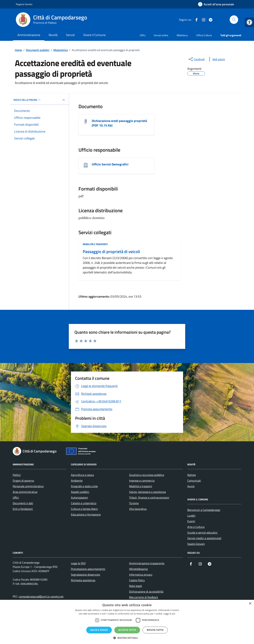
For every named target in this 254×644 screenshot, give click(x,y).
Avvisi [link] (191, 486)
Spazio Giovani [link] (196, 544)
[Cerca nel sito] (234, 20)
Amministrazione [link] (29, 35)
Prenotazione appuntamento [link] (88, 569)
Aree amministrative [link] (25, 492)
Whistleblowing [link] (138, 569)
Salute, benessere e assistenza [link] (147, 492)
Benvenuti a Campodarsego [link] (204, 510)
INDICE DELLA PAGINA (27, 100)
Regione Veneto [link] (24, 4)
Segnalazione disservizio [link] (85, 575)
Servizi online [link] (161, 35)
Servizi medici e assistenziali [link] (204, 538)
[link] (249, 22)
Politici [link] (17, 475)
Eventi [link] (191, 521)
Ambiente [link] (77, 481)
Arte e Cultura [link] (196, 527)
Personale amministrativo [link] (28, 486)
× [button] (250, 604)
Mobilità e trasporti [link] (95, 244)
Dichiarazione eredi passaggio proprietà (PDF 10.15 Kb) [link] (119, 123)
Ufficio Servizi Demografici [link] (110, 164)
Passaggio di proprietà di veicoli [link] (111, 252)
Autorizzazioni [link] (79, 497)
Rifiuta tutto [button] (155, 630)
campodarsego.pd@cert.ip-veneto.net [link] (41, 596)
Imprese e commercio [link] (142, 481)
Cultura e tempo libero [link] (84, 509)
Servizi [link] (70, 35)
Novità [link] (53, 35)
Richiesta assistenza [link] (83, 580)
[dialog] (127, 622)
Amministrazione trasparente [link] (147, 563)
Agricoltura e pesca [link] (82, 475)
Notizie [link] (192, 475)
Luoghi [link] (191, 516)
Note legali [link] (136, 586)
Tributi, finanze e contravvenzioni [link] (149, 497)
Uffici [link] (143, 35)
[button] (127, 638)
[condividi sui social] (196, 59)
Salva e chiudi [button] (99, 630)
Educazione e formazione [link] (86, 514)
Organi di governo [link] (23, 481)
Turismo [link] (134, 503)
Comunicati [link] (194, 481)
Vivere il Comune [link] (94, 35)
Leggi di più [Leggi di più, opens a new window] (169, 614)
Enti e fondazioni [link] (23, 509)
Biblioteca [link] (182, 35)
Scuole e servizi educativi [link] (202, 532)
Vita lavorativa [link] (138, 509)
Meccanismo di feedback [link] (144, 597)
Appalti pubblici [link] (80, 492)
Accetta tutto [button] (127, 630)
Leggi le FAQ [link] (78, 563)
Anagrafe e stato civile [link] (84, 486)
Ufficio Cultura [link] (204, 35)
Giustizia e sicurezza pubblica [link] (147, 475)
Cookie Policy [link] (137, 580)
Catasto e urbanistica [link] (84, 503)
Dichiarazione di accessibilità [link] (146, 592)
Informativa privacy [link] (141, 575)
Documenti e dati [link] (23, 503)
